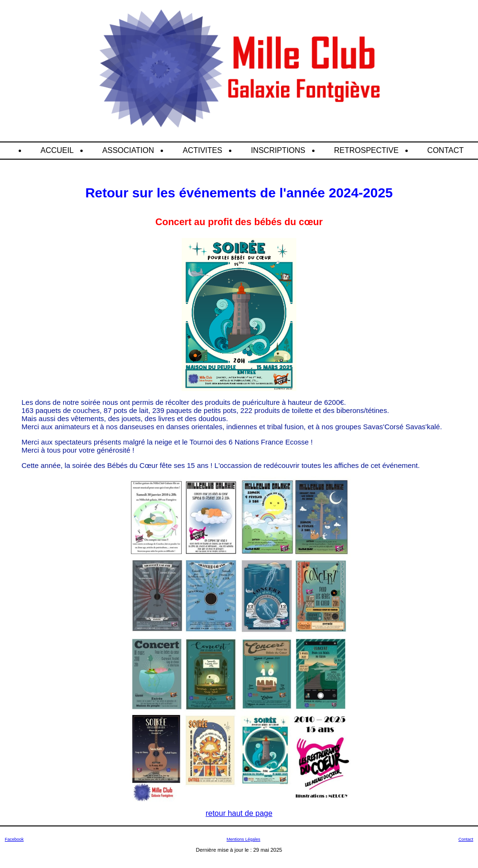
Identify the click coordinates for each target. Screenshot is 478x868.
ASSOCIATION (128, 150)
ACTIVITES (202, 150)
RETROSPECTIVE (366, 150)
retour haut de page (239, 813)
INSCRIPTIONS (278, 150)
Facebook (14, 839)
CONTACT (445, 150)
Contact (466, 839)
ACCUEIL (57, 150)
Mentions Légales (244, 839)
